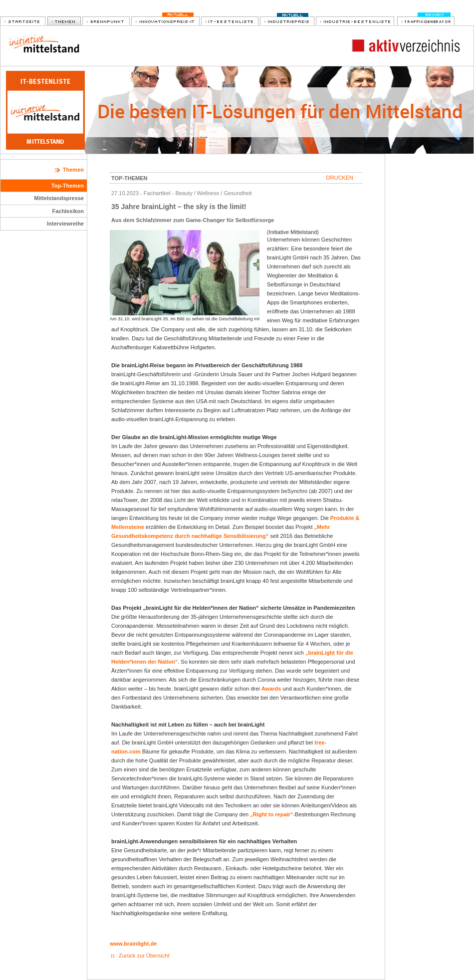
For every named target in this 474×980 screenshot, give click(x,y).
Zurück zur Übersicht (144, 956)
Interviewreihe (65, 224)
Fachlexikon (68, 211)
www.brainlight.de (133, 944)
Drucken (340, 178)
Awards (271, 689)
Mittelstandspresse (59, 198)
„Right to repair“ (271, 814)
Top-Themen (68, 186)
